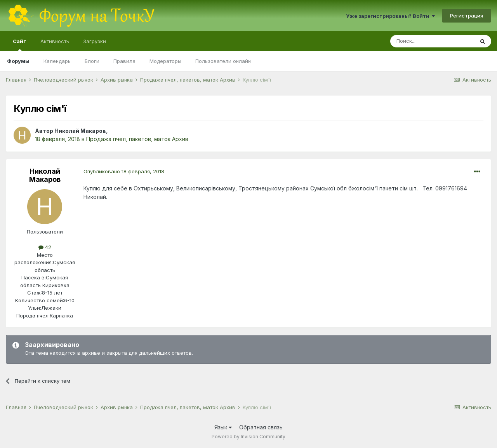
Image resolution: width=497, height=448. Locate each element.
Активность (55, 41)
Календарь (57, 61)
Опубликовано (124, 171)
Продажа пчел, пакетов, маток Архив (137, 139)
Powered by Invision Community (248, 437)
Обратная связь (261, 427)
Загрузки (95, 41)
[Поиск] (432, 41)
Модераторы (165, 61)
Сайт (20, 45)
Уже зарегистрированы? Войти (390, 16)
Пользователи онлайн (223, 61)
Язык (223, 427)
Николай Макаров (80, 131)
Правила (124, 61)
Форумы (18, 61)
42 (45, 247)
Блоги (92, 61)
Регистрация (467, 16)
